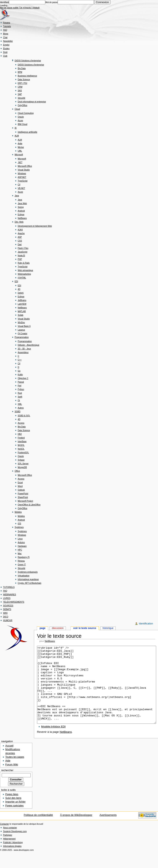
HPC (20, 550)
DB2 (20, 434)
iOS (19, 524)
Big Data (22, 68)
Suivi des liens (13, 813)
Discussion (58, 628)
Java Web (22, 203)
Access (21, 423)
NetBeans (22, 218)
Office (17, 471)
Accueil (9, 761)
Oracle (21, 117)
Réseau (21, 561)
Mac (20, 554)
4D (19, 289)
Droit (5, 52)
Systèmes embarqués (28, 572)
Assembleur (23, 352)
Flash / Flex (23, 248)
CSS (20, 241)
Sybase (21, 460)
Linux (20, 539)
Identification (146, 624)
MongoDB (22, 467)
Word (20, 486)
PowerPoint (23, 494)
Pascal (21, 382)
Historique (108, 628)
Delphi (21, 293)
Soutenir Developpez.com (15, 847)
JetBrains (22, 300)
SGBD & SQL (24, 416)
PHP (20, 259)
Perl (20, 386)
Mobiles (18, 512)
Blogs (6, 34)
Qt (19, 400)
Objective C (23, 378)
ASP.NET (22, 177)
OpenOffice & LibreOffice (29, 505)
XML (20, 404)
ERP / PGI (22, 83)
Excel (20, 483)
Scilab (20, 315)
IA (16, 128)
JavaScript (23, 252)
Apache (21, 233)
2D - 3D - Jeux (24, 349)
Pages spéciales (15, 821)
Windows (22, 173)
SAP (20, 94)
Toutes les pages (15, 772)
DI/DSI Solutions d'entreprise (28, 61)
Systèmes (19, 527)
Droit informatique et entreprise (32, 102)
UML (20, 151)
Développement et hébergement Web (35, 226)
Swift (20, 397)
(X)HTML (22, 278)
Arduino (21, 542)
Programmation (22, 337)
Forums (7, 23)
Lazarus (21, 330)
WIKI (5, 613)
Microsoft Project (25, 501)
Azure (20, 121)
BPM (20, 72)
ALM (17, 136)
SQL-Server (23, 464)
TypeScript (23, 181)
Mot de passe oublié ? (10, 8)
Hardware (22, 546)
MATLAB (22, 311)
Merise (21, 147)
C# (19, 185)
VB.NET (21, 188)
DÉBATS (7, 609)
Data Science (24, 80)
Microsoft (19, 155)
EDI (16, 281)
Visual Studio (24, 170)
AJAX (20, 230)
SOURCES (8, 606)
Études (6, 49)
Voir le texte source (85, 628)
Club (5, 56)
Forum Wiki (12, 780)
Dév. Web (19, 222)
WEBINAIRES (10, 595)
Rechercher (7, 786)
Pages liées (12, 810)
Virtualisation (24, 576)
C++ (20, 360)
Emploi (6, 45)
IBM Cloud (23, 124)
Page (42, 628)
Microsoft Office (25, 166)
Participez (8, 850)
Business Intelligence (27, 76)
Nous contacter (10, 843)
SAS (20, 91)
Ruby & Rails (24, 263)
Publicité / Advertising (13, 858)
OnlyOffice (23, 105)
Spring (21, 207)
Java (17, 196)
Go (19, 371)
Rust (20, 393)
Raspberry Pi (24, 557)
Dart (20, 244)
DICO (6, 617)
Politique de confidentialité (38, 830)
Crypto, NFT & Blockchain (30, 583)
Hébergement (9, 854)
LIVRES (7, 598)
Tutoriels (7, 26)
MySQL (21, 445)
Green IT (22, 565)
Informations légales (12, 862)
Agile (20, 144)
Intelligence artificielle (27, 132)
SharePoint (23, 497)
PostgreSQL (23, 453)
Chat (5, 37)
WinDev (21, 322)
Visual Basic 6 (24, 326)
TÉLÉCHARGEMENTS (14, 602)
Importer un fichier (15, 817)
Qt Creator (23, 334)
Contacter (4, 839)
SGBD (17, 412)
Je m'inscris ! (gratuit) (30, 8)
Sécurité (21, 98)
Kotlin (20, 375)
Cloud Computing (26, 113)
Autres (21, 408)
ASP (20, 237)
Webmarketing (24, 274)
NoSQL (21, 449)
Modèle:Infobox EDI (53, 742)
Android (21, 211)
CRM (20, 87)
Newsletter (8, 41)
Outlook (21, 490)
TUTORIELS (9, 587)
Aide (8, 776)
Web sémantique (25, 270)
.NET (20, 162)
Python (21, 389)
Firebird (21, 438)
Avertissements (108, 830)
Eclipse (21, 215)
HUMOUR (8, 620)
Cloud (17, 109)
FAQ (5, 30)
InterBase (22, 441)
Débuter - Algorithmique (28, 345)
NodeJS (21, 256)
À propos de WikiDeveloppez (76, 830)
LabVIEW (22, 304)
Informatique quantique (28, 579)
